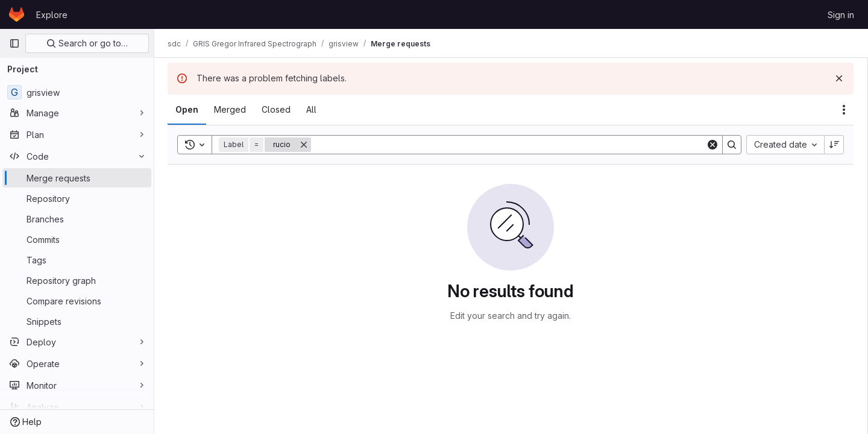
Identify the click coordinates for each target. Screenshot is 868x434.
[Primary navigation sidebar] (14, 43)
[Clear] (712, 145)
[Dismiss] (839, 78)
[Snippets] (77, 321)
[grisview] (77, 92)
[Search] (509, 145)
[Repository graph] (77, 280)
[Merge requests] (77, 178)
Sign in (841, 15)
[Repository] (77, 198)
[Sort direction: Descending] (834, 145)
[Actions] (844, 110)
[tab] (188, 110)
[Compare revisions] (77, 301)
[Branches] (77, 219)
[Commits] (77, 239)
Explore (52, 15)
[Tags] (77, 260)
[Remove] (305, 145)
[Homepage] (17, 14)
